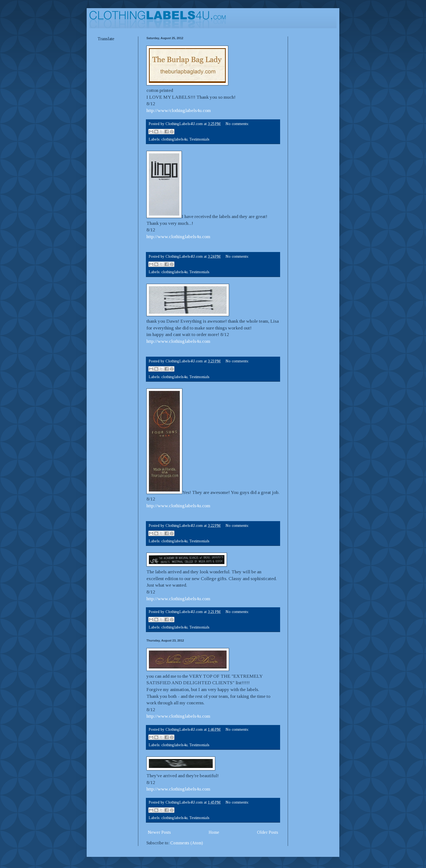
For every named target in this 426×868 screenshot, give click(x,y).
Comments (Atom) (187, 843)
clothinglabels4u (174, 139)
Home (214, 832)
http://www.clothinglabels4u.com (178, 237)
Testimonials (199, 139)
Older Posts (268, 832)
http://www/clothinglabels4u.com (179, 110)
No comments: (237, 124)
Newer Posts (159, 832)
